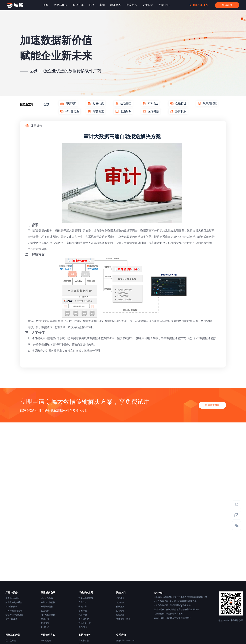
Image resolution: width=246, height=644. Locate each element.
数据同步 (45, 611)
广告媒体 (83, 602)
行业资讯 (159, 593)
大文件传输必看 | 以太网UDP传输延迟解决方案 (175, 601)
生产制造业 (84, 619)
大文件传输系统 (13, 598)
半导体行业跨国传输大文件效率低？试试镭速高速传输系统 (181, 597)
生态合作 (120, 611)
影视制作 (83, 627)
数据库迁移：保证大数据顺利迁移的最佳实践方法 (176, 609)
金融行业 (83, 607)
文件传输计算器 (123, 619)
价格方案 (120, 607)
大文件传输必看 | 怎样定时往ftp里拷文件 (172, 605)
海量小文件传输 (48, 602)
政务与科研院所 (86, 598)
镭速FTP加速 (11, 619)
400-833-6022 (199, 5)
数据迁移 (45, 619)
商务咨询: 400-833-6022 (127, 641)
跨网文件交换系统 (14, 602)
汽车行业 (83, 615)
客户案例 (120, 602)
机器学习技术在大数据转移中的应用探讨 (172, 618)
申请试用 (227, 5)
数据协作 (45, 623)
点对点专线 (11, 641)
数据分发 (45, 627)
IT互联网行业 (85, 623)
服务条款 (120, 615)
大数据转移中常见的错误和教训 (168, 614)
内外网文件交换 (48, 615)
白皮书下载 (84, 641)
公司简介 (120, 598)
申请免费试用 (212, 409)
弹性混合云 (46, 641)
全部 (46, 104)
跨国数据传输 (47, 607)
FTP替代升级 (11, 607)
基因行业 (83, 611)
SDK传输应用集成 (14, 611)
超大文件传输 (47, 598)
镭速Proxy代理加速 (14, 615)
